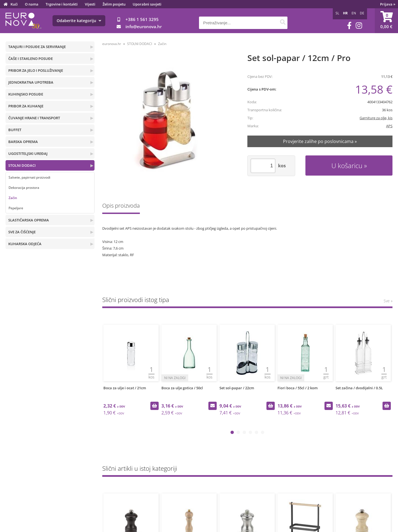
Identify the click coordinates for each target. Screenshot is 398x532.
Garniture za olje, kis (376, 118)
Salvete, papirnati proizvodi (29, 177)
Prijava (388, 4)
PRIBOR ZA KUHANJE (26, 106)
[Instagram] (359, 26)
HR (345, 13)
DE (362, 13)
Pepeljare (16, 208)
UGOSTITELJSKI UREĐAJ (28, 153)
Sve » (388, 301)
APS (389, 126)
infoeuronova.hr (144, 27)
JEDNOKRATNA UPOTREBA (31, 82)
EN (354, 13)
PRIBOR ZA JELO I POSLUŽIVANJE (36, 70)
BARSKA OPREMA (23, 142)
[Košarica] (386, 21)
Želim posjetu (114, 4)
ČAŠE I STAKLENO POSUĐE (31, 59)
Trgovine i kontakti (62, 4)
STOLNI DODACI (22, 165)
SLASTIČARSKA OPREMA (29, 220)
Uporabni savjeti (147, 4)
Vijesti (90, 4)
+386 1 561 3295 (142, 19)
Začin (13, 198)
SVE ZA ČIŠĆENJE (22, 232)
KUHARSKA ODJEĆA (25, 244)
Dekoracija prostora (24, 188)
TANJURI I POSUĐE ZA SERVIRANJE (37, 47)
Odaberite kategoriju (79, 21)
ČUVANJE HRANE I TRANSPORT (34, 118)
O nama (32, 4)
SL (337, 13)
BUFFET (15, 130)
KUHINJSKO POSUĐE (26, 94)
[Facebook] (349, 26)
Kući (14, 4)
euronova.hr (112, 44)
